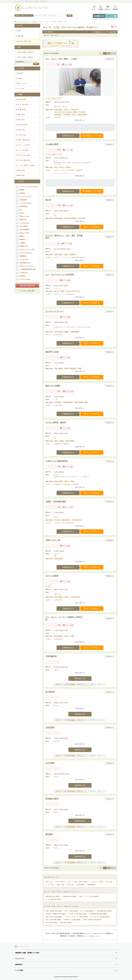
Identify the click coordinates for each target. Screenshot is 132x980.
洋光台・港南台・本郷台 (81, 882)
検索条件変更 (113, 32)
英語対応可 (23, 276)
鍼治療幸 (49, 834)
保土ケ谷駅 (57, 249)
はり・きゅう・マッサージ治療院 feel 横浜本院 (64, 618)
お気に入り (109, 59)
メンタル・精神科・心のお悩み (28, 165)
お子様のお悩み (28, 135)
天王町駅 (67, 102)
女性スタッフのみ (24, 233)
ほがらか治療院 (52, 576)
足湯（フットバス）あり (26, 266)
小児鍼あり (23, 243)
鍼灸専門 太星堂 (52, 352)
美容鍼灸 (20, 78)
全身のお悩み (28, 130)
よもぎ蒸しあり (24, 273)
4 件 (70, 65)
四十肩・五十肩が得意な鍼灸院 (78, 914)
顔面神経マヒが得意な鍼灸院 (72, 920)
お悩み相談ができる (25, 263)
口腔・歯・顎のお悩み (28, 155)
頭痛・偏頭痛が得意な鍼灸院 (54, 911)
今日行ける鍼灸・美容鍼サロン (26, 52)
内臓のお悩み (28, 115)
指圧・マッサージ (22, 83)
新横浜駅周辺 (92, 885)
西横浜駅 (56, 102)
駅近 (21, 210)
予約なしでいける (24, 216)
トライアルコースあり (26, 203)
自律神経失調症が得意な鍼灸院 (99, 914)
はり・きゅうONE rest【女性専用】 (60, 275)
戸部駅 (61, 211)
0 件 (69, 280)
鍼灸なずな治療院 (53, 386)
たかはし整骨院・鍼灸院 (56, 422)
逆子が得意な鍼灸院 (52, 923)
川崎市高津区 (81, 885)
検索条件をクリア (100, 32)
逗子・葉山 (109, 882)
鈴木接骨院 (50, 692)
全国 (28, 31)
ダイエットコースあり (26, 253)
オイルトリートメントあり (27, 249)
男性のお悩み (28, 170)
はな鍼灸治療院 (52, 144)
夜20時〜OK (23, 220)
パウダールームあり (25, 279)
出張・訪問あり (24, 226)
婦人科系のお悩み (28, 125)
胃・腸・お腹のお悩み (28, 160)
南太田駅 (67, 774)
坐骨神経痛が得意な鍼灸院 (104, 911)
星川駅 (66, 158)
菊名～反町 (71, 885)
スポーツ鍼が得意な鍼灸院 (54, 899)
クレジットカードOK (25, 196)
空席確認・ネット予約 (92, 136)
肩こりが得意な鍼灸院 (72, 911)
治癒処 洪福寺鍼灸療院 (56, 502)
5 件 (71, 206)
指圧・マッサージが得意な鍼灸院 (89, 896)
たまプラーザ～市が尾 (97, 882)
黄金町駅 (62, 774)
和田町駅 (66, 286)
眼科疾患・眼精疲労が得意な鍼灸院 (56, 914)
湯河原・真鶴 (61, 885)
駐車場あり (23, 239)
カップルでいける (24, 223)
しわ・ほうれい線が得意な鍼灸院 (100, 917)
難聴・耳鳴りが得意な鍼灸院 (54, 917)
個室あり (22, 236)
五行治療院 (50, 763)
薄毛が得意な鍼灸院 (66, 923)
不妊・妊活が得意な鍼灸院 (54, 920)
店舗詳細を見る (68, 136)
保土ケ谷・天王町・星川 (51, 35)
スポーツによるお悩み (28, 145)
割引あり (22, 213)
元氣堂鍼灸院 (51, 656)
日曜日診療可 (23, 200)
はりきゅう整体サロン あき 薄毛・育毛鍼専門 (64, 237)
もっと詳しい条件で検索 (27, 291)
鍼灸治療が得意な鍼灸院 (53, 896)
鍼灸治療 (20, 73)
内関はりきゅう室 (53, 540)
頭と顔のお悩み (28, 99)
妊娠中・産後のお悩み (28, 140)
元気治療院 (50, 727)
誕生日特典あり (24, 206)
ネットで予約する (92, 227)
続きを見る (80, 120)
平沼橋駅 (62, 102)
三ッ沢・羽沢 (50, 885)
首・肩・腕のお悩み (28, 104)
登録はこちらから (95, 936)
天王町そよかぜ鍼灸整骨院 (57, 461)
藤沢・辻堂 (49, 882)
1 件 (71, 507)
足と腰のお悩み (28, 109)
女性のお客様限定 (24, 229)
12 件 (72, 391)
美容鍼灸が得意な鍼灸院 (70, 896)
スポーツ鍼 (21, 88)
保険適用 (22, 190)
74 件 (72, 625)
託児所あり (23, 193)
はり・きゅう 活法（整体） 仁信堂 (61, 59)
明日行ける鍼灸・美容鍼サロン (26, 57)
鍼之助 (48, 200)
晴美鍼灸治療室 (52, 799)
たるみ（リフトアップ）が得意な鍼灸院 (77, 917)
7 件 (71, 150)
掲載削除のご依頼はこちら (97, 684)
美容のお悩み (28, 120)
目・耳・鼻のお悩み (28, 150)
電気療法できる (24, 246)
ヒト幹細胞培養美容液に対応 (28, 269)
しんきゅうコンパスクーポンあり (29, 186)
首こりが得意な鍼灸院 (87, 911)
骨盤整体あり (23, 256)
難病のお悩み (28, 175)
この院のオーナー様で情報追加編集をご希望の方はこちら (71, 684)
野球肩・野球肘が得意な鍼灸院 (92, 920)
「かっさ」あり (24, 259)
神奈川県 (28, 36)
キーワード (37, 15)
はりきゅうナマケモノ (55, 311)
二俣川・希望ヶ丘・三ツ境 (63, 882)
